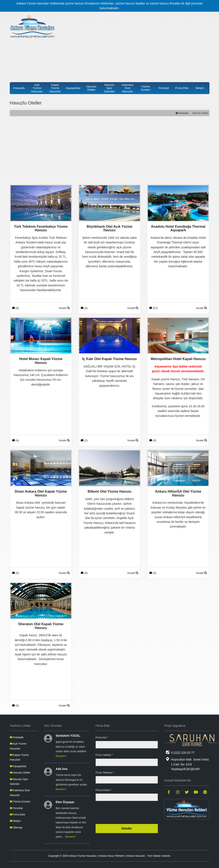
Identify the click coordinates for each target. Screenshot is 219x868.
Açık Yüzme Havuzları (37, 88)
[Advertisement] (135, 45)
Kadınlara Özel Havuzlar (127, 88)
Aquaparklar (73, 88)
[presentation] (126, 812)
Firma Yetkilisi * (104, 755)
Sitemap (16, 828)
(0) (16, 308)
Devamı (61, 756)
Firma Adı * (102, 738)
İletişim (200, 88)
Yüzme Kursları (146, 88)
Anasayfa (19, 88)
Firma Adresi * (104, 790)
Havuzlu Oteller (91, 88)
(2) (84, 440)
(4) (16, 440)
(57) (154, 308)
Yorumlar (164, 88)
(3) (84, 308)
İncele (64, 308)
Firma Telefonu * (105, 773)
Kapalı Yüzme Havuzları (55, 88)
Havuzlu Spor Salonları (109, 88)
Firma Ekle (182, 88)
